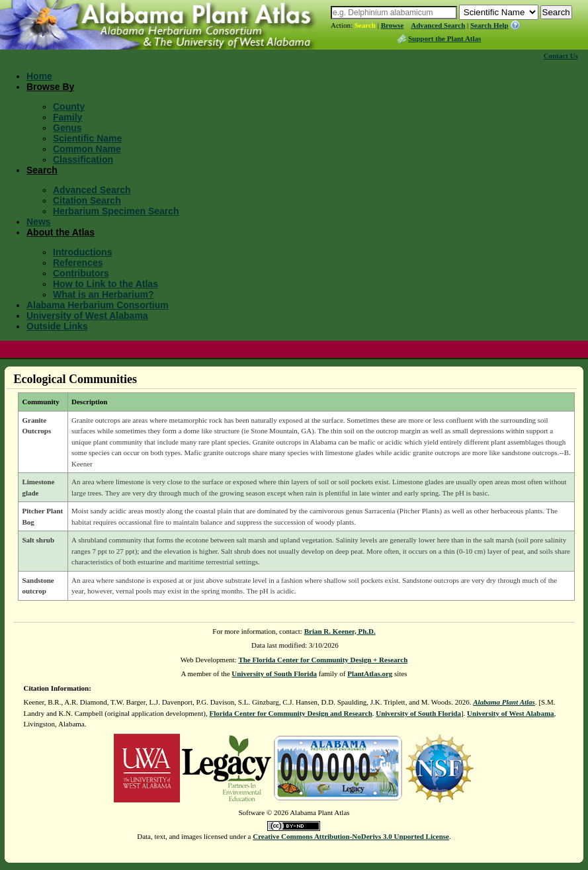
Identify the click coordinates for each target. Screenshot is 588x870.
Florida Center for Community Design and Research (290, 713)
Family (67, 117)
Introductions (82, 252)
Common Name (87, 149)
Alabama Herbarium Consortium (98, 305)
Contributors (81, 273)
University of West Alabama (87, 316)
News (39, 222)
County (69, 107)
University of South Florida (274, 674)
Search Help (489, 25)
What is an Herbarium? (103, 294)
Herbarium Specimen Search (116, 211)
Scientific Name (87, 138)
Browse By (50, 87)
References (78, 263)
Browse (393, 25)
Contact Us (561, 56)
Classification (83, 159)
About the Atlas (61, 232)
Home (39, 76)
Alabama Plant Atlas (504, 702)
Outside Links (57, 326)
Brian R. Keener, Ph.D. (340, 631)
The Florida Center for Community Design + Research (323, 660)
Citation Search (87, 200)
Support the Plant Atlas (444, 38)
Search (365, 25)
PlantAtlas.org (370, 674)
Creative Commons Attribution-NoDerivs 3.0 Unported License (351, 836)
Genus (67, 128)
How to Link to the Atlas (105, 284)
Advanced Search (438, 25)
